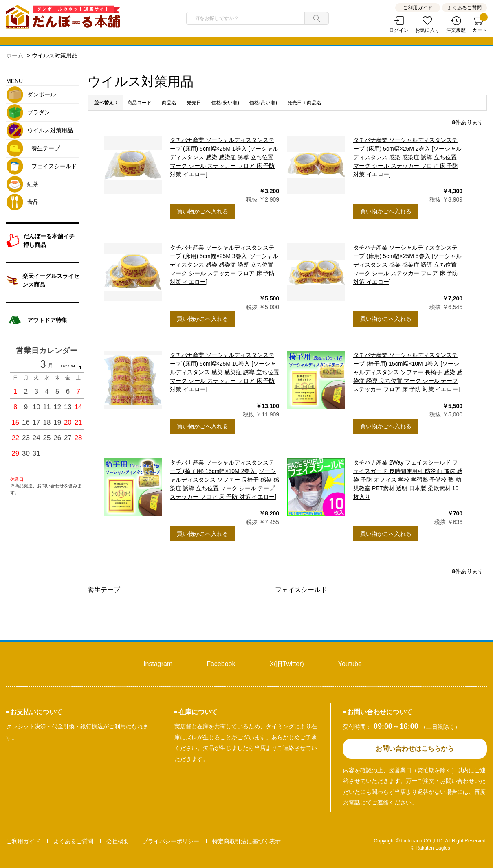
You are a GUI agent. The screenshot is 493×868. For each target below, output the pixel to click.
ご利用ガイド (418, 8)
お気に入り (427, 30)
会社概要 (118, 841)
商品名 (169, 103)
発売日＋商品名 (304, 103)
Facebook (221, 664)
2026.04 (68, 366)
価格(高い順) (263, 103)
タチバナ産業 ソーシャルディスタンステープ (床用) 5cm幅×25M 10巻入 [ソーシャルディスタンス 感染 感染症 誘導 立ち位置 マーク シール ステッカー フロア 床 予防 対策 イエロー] (224, 372)
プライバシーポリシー (171, 841)
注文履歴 (456, 30)
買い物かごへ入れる (202, 211)
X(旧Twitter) (286, 664)
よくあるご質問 (464, 8)
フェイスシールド (301, 590)
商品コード (139, 103)
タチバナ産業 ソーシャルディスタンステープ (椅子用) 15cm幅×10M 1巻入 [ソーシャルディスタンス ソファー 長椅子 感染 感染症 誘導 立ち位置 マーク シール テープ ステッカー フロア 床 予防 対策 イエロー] (408, 372)
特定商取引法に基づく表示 (246, 841)
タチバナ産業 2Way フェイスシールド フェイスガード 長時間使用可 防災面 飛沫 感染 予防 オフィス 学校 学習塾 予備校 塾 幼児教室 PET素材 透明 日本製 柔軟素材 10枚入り (408, 480)
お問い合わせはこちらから (415, 749)
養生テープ (104, 590)
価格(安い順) (225, 103)
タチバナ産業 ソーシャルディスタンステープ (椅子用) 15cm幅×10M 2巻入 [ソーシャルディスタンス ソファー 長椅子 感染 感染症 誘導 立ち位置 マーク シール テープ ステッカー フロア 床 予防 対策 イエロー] (224, 480)
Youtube (350, 664)
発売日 (194, 103)
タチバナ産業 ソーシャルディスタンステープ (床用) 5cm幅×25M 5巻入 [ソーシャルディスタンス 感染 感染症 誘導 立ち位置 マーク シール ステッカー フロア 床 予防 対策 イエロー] (407, 265)
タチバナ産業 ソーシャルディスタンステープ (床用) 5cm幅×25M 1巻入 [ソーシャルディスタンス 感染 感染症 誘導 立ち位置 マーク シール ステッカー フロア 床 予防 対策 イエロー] (224, 157)
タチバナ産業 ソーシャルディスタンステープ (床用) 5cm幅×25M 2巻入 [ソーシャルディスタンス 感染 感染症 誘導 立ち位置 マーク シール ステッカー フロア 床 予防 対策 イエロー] (407, 157)
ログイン (399, 30)
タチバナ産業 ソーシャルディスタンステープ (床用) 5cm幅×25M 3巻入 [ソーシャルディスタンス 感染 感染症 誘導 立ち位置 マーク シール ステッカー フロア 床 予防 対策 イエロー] (224, 265)
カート (480, 25)
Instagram (158, 664)
